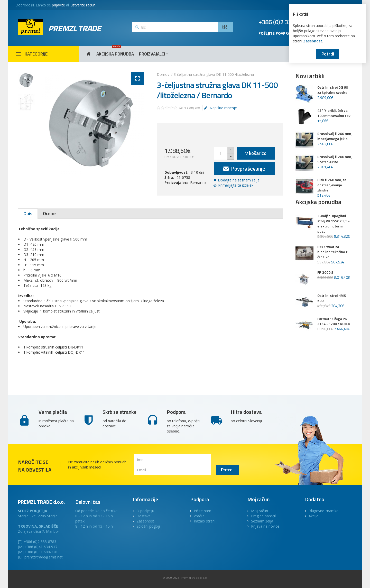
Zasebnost (313, 41)
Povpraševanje (244, 169)
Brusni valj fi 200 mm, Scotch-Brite (335, 159)
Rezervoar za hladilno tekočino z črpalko (332, 252)
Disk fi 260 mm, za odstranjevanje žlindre (332, 185)
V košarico (256, 153)
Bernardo (198, 183)
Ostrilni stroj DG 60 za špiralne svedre (333, 90)
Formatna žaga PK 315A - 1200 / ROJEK (334, 321)
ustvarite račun (83, 5)
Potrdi (328, 54)
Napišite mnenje (220, 108)
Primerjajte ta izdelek (236, 185)
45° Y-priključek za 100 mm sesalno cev (334, 113)
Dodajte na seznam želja (239, 180)
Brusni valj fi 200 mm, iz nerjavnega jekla (335, 136)
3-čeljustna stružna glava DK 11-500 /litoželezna (214, 74)
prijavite (58, 5)
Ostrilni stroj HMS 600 (332, 298)
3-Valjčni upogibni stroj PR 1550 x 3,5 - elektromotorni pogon (334, 224)
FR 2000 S (325, 272)
